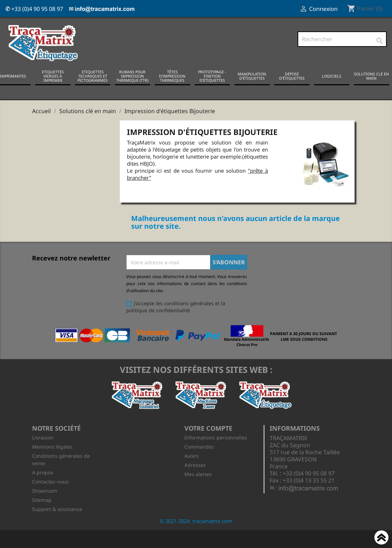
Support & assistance (57, 509)
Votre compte (208, 427)
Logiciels (332, 76)
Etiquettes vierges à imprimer (53, 76)
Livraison (43, 437)
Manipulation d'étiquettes (252, 76)
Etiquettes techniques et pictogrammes (93, 76)
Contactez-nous (50, 481)
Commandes (199, 446)
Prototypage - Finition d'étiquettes (212, 76)
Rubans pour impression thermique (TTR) (132, 76)
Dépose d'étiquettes (292, 76)
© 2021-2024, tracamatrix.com (196, 521)
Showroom (45, 490)
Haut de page (381, 538)
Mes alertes (198, 474)
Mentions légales (52, 446)
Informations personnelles (216, 437)
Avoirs (192, 455)
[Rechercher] (342, 39)
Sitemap (42, 500)
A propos (43, 472)
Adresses (195, 465)
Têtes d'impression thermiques (172, 76)
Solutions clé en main (371, 76)
